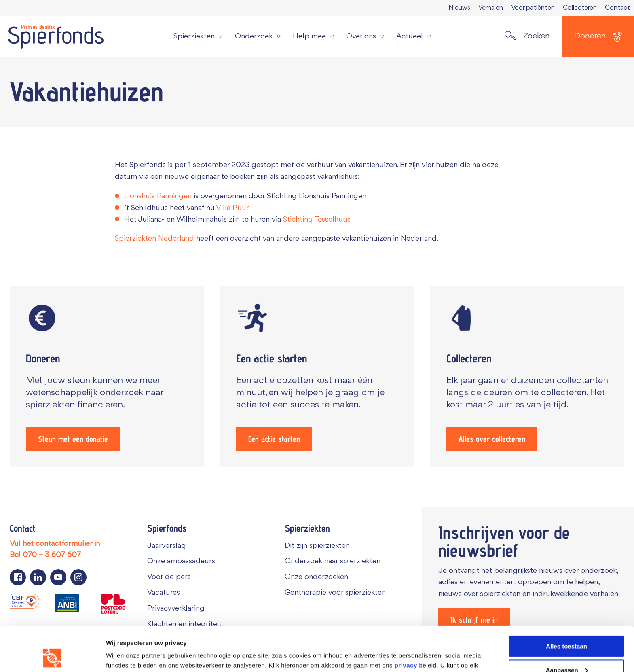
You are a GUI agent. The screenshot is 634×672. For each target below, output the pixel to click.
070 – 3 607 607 (52, 555)
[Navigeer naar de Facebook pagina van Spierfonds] (18, 577)
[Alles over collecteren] (527, 376)
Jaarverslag (167, 546)
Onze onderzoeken (316, 577)
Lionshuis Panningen (158, 196)
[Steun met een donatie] (107, 376)
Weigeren (566, 652)
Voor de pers (169, 577)
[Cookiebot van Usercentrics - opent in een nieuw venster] (52, 656)
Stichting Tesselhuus (317, 220)
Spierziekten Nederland (154, 239)
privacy (406, 623)
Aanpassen (567, 628)
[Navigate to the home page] (56, 36)
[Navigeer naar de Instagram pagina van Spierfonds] (78, 577)
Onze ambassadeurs (181, 561)
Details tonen (125, 656)
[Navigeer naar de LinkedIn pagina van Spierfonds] (38, 577)
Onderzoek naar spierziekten (333, 561)
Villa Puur (232, 208)
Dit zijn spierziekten (317, 546)
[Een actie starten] (317, 376)
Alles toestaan (566, 604)
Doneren (598, 37)
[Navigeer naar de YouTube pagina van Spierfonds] (58, 577)
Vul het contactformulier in (55, 544)
